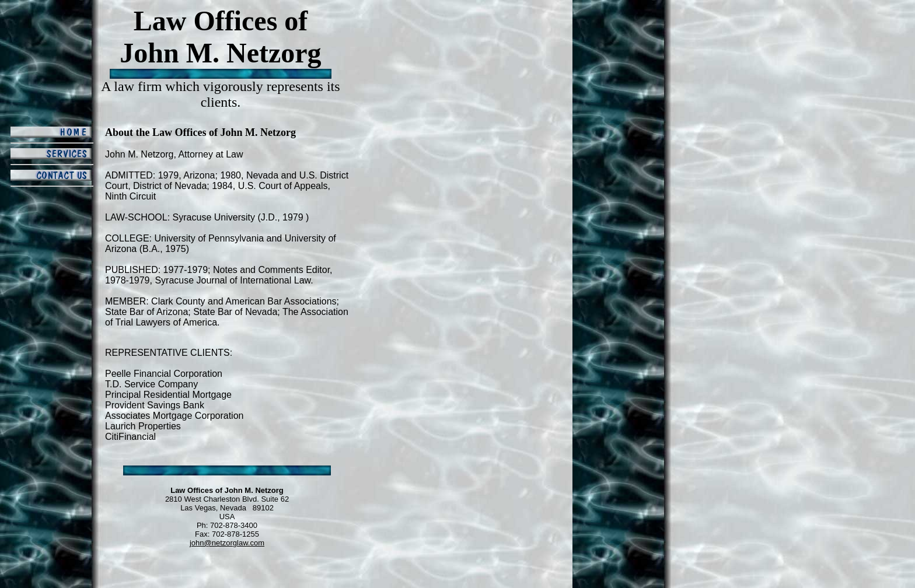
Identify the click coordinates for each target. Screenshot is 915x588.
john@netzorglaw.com (227, 543)
